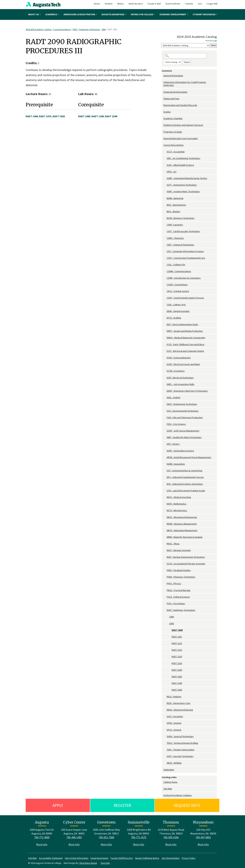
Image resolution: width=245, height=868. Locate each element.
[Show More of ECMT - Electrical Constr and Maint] (165, 364)
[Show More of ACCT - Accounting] (165, 152)
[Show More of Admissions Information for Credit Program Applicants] (163, 82)
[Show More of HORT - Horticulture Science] (165, 451)
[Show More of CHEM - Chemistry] (165, 238)
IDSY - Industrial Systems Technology (185, 484)
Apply (58, 805)
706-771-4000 (42, 837)
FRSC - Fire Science (176, 424)
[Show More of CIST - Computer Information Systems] (165, 251)
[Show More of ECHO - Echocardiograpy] (165, 358)
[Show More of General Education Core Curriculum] (163, 138)
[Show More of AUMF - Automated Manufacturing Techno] (165, 178)
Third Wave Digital (88, 863)
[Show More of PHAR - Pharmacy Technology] (165, 577)
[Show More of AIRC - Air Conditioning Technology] (165, 158)
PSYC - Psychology (176, 603)
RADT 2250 (177, 663)
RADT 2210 (177, 643)
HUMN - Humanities (176, 464)
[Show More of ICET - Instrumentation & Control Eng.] (165, 471)
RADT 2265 (177, 677)
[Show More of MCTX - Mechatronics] (165, 510)
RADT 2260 (177, 670)
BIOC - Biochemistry (176, 205)
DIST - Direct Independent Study (182, 324)
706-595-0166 (171, 837)
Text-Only (105, 863)
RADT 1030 (59, 116)
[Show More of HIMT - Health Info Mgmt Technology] (165, 437)
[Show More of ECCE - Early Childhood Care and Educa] (165, 344)
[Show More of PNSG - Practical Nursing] (165, 590)
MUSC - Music (173, 544)
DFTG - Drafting (174, 318)
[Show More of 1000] (168, 617)
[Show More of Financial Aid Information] (163, 92)
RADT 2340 (177, 683)
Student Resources (205, 14)
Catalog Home (170, 782)
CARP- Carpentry (175, 225)
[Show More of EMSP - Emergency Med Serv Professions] (165, 391)
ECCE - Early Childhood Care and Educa (185, 344)
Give (200, 4)
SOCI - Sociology (175, 716)
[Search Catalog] (185, 56)
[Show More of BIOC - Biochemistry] (165, 205)
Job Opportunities (171, 858)
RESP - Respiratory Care (179, 703)
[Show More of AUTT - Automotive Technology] (165, 185)
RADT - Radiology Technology (86, 30)
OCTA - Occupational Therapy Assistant (186, 564)
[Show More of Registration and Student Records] (163, 105)
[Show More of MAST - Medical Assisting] (165, 497)
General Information (173, 76)
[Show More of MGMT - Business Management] (165, 524)
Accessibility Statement (51, 858)
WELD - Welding (174, 763)
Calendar (189, 4)
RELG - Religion (174, 697)
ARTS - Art (171, 172)
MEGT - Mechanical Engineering (182, 517)
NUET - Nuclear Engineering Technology (186, 557)
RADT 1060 (32, 116)
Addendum (169, 770)
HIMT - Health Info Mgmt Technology (184, 437)
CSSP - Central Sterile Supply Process (185, 298)
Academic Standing (173, 118)
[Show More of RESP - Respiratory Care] (165, 703)
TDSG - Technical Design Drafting (182, 743)
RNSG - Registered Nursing (180, 710)
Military (120, 4)
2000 (104, 30)
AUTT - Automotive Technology (182, 185)
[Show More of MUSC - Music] (165, 544)
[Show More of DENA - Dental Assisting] (165, 311)
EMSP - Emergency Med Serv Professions (187, 391)
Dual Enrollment (173, 4)
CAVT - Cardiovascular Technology (183, 231)
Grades (167, 112)
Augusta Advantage (114, 14)
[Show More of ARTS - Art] (165, 172)
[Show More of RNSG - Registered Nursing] (165, 710)
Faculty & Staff (154, 4)
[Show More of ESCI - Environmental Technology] (165, 411)
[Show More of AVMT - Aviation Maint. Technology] (165, 192)
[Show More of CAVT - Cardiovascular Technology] (165, 231)
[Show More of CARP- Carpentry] (165, 225)
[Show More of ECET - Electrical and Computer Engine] (165, 351)
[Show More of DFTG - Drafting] (165, 318)
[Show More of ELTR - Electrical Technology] (165, 378)
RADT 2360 (177, 690)
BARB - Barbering (175, 198)
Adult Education (136, 4)
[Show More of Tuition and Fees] (163, 99)
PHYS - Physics (174, 583)
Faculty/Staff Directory (122, 858)
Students (109, 4)
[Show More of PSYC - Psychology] (165, 604)
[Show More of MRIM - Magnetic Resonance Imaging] (165, 537)
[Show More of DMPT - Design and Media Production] (165, 331)
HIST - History (173, 444)
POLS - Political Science (178, 597)
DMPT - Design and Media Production (185, 331)
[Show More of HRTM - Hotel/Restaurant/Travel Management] (165, 457)
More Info (42, 844)
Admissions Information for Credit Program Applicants (185, 84)
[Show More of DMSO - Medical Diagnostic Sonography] (165, 338)
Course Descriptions (62, 30)
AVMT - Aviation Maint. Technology (183, 191)
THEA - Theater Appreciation (181, 750)
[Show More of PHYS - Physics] (165, 584)
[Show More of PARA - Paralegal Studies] (165, 570)
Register (122, 805)
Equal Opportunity (99, 858)
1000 (171, 617)
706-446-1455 (74, 837)
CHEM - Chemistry (175, 238)
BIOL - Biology (173, 211)
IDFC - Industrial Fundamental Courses (185, 477)
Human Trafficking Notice (147, 858)
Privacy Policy (189, 858)
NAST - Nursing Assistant (179, 550)
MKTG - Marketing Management (182, 530)
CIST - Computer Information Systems (185, 251)
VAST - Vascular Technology (180, 756)
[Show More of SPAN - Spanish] (165, 723)
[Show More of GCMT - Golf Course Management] (165, 431)
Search (187, 62)
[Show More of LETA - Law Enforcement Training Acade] (165, 491)
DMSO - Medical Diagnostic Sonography (186, 338)
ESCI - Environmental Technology (183, 411)
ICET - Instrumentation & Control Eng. (185, 471)
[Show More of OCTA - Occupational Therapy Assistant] (165, 564)
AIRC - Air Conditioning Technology (184, 158)
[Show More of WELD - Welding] (165, 763)
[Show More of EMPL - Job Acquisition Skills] (165, 384)
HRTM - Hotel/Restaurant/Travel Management (189, 457)
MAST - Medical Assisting (179, 497)
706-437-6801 (203, 837)
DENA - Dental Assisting (178, 311)
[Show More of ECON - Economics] (165, 371)
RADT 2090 (177, 630)
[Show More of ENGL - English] (165, 398)
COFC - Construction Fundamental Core (186, 258)
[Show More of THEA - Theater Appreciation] (165, 750)
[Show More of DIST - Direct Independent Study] (165, 324)
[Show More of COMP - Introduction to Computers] (165, 278)
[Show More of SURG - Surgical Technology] (165, 736)
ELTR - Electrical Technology (180, 378)
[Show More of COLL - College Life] (165, 265)
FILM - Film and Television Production (185, 417)
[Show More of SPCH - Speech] (165, 730)
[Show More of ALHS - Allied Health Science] (165, 165)
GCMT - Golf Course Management (183, 431)
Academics (52, 14)
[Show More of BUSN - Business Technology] (165, 218)
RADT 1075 (45, 116)
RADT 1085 (84, 116)
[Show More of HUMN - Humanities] (165, 464)
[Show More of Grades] (163, 112)
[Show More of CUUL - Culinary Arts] (165, 305)
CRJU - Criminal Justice (178, 291)
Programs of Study (173, 132)
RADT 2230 (177, 657)
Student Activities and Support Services (183, 125)
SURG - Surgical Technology (180, 736)
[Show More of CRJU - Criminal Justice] (165, 291)
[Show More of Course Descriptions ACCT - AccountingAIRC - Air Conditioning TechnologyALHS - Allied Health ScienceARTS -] (163, 145)
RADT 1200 (98, 116)
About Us (35, 14)
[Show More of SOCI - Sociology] (165, 716)
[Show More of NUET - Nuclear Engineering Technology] (165, 557)
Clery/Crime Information (77, 858)
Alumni (97, 4)
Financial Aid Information (175, 92)
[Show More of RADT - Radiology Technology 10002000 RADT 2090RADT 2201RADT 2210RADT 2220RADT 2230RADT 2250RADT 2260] (165, 610)
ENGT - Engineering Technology (182, 404)
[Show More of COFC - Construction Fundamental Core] (165, 258)
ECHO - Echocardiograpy (179, 358)
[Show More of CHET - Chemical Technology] (165, 245)
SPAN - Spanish (174, 723)
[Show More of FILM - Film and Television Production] (165, 418)
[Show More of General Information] (163, 76)
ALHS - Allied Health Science (180, 165)
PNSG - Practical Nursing (179, 590)
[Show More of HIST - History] (165, 444)
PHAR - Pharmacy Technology (181, 577)
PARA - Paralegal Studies (179, 570)
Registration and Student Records (180, 105)
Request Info (187, 805)
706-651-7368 (106, 837)
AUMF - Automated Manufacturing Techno (187, 178)
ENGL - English (173, 397)
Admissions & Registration (80, 14)
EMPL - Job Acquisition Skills (181, 384)
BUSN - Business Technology (181, 218)
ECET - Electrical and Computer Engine (185, 351)
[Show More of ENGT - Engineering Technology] (165, 404)
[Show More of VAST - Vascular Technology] (165, 756)
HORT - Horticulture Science (180, 451)
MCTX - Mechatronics (177, 510)
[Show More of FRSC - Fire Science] (165, 424)
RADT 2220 (177, 650)
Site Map (168, 789)
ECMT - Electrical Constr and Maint (183, 364)
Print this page (211, 41)
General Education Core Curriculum (181, 138)
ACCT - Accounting (176, 152)
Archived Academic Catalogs (178, 795)
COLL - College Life (176, 265)
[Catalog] (185, 46)
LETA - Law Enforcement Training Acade (186, 491)
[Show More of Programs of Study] (163, 132)
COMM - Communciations (179, 271)
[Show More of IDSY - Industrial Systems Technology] (165, 484)
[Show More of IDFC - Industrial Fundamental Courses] (165, 477)
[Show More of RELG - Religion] (165, 697)
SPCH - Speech (174, 730)
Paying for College (143, 14)
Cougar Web (212, 4)
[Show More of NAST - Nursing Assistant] (165, 550)
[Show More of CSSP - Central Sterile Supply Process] (165, 298)
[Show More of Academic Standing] (163, 118)
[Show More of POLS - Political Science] (165, 597)
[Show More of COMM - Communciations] (165, 271)
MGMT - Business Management (182, 524)
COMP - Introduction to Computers (184, 278)
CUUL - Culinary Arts (176, 305)
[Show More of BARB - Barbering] (165, 198)
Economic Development (174, 14)
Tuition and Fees (171, 99)
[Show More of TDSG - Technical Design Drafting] (165, 743)
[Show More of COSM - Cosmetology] (165, 285)
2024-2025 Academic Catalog (39, 30)
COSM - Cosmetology (177, 285)
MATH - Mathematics (177, 504)
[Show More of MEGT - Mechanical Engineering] (165, 517)
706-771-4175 (139, 837)
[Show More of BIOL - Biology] (165, 212)
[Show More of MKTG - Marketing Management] (165, 530)
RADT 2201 (177, 637)
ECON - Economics (176, 371)
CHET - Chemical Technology (180, 245)
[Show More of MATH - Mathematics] (165, 504)
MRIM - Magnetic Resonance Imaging (185, 537)
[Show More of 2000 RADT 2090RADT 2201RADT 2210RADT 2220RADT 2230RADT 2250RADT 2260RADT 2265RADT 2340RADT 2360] (168, 624)
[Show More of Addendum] (163, 770)
